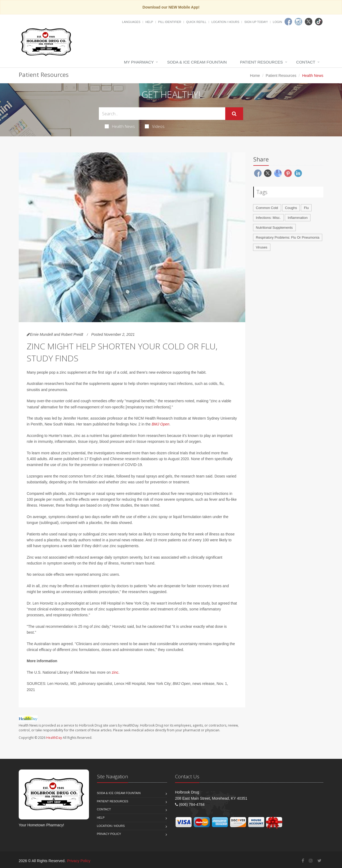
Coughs (291, 208)
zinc (115, 672)
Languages (131, 22)
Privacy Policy (109, 834)
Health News (120, 126)
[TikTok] (319, 22)
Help (149, 22)
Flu (306, 208)
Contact (306, 62)
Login (277, 22)
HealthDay (54, 738)
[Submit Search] (234, 114)
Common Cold (267, 208)
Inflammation (298, 218)
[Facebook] (288, 22)
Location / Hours (225, 22)
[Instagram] (298, 22)
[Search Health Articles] (162, 114)
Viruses (262, 247)
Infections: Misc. (268, 218)
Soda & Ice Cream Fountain (197, 62)
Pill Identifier (170, 22)
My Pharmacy (139, 62)
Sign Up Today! (256, 22)
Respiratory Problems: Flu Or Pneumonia (288, 237)
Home (255, 76)
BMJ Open (161, 424)
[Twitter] (309, 22)
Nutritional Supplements (274, 228)
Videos (155, 126)
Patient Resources (262, 62)
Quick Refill (196, 22)
